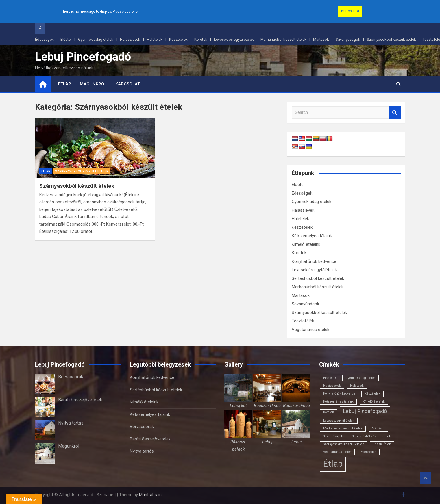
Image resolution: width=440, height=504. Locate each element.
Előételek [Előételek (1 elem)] (330, 378)
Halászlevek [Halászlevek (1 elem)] (332, 386)
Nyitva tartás (71, 423)
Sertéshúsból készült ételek (318, 278)
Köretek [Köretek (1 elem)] (329, 412)
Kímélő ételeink (306, 244)
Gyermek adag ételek (96, 39)
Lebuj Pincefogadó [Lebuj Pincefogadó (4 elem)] (365, 411)
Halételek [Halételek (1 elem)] (357, 386)
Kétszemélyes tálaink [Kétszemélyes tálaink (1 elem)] (338, 402)
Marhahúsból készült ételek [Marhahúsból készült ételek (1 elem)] (343, 428)
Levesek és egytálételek (234, 39)
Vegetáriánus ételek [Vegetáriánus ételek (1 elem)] (337, 452)
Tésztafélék (303, 321)
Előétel (66, 39)
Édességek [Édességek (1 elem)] (369, 452)
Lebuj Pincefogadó (83, 57)
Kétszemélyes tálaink (312, 236)
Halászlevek (130, 39)
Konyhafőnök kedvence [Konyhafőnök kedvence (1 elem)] (339, 394)
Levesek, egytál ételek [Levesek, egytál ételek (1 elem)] (339, 421)
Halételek (155, 39)
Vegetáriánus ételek (310, 330)
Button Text (350, 11)
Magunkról (93, 84)
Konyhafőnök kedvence (314, 261)
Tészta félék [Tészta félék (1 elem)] (382, 444)
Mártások (321, 39)
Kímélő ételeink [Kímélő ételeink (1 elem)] (374, 402)
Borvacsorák (71, 377)
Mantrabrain (150, 495)
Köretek (201, 39)
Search (395, 112)
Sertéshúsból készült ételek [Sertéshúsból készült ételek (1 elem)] (371, 436)
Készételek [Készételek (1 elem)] (372, 394)
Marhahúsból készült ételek (283, 39)
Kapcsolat (128, 84)
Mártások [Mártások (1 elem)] (378, 428)
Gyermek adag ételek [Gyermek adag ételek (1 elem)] (360, 378)
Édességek (44, 39)
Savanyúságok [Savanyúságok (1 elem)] (333, 436)
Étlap (65, 84)
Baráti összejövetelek (80, 400)
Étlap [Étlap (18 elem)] (333, 464)
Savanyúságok (348, 39)
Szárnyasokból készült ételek (391, 39)
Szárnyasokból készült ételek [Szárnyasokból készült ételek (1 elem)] (344, 444)
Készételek (178, 39)
